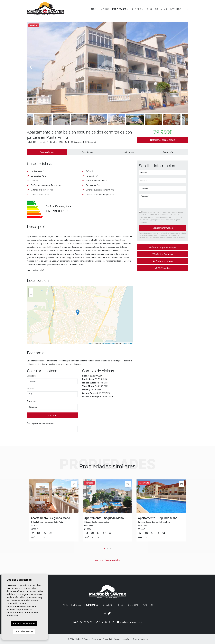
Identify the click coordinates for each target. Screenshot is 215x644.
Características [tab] (47, 152)
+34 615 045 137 (105, 622)
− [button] (31, 295)
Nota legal (97, 639)
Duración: (32, 401)
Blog (149, 9)
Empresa (104, 9)
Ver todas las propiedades (107, 560)
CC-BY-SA (128, 343)
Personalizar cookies (24, 631)
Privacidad (107, 639)
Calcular (52, 415)
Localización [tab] (128, 152)
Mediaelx (144, 639)
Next (184, 67)
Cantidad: (32, 376)
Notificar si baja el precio (163, 140)
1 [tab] (105, 549)
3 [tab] (110, 549)
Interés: (31, 388)
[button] (52, 407)
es (186, 9)
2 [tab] (107, 549)
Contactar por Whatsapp (163, 247)
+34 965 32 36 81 (83, 622)
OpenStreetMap (109, 343)
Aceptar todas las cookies (24, 623)
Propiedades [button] (120, 9)
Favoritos (176, 9)
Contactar (161, 9)
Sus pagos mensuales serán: (41, 423)
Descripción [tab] (87, 152)
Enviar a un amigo (163, 261)
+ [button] (31, 290)
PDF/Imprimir (163, 268)
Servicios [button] (137, 9)
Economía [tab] (168, 152)
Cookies (117, 639)
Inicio (94, 9)
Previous (31, 67)
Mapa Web (127, 639)
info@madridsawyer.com (129, 622)
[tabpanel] (54, 510)
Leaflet (91, 343)
